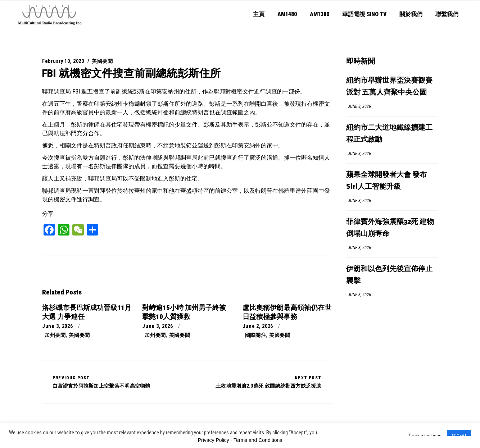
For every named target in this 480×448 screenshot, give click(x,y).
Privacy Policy (214, 440)
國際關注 (256, 335)
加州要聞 (55, 335)
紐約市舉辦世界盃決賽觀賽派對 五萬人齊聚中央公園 (389, 87)
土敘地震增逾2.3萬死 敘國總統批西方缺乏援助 (268, 382)
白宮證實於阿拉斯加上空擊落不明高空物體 (101, 382)
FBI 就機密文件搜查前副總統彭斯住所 (131, 73)
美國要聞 (102, 61)
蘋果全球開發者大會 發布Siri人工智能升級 (386, 181)
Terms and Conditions (258, 440)
